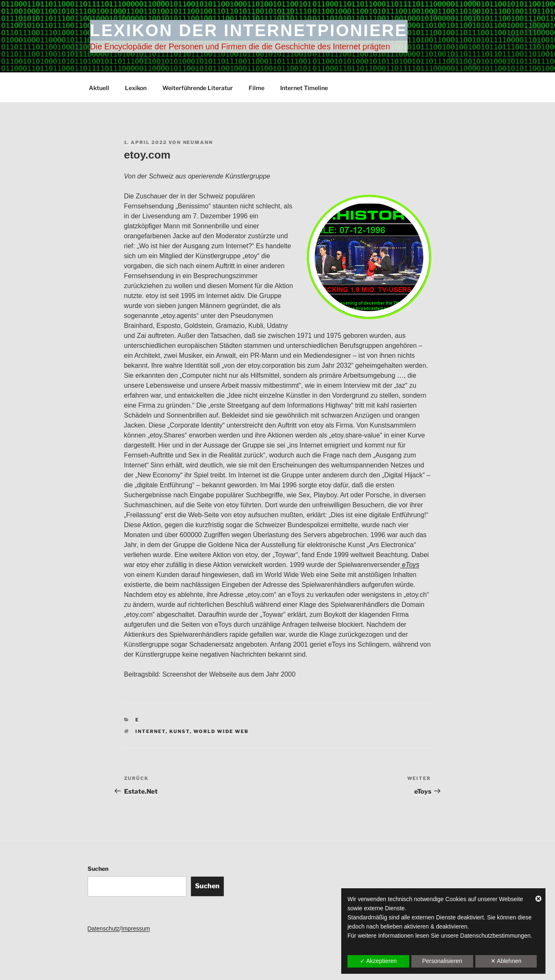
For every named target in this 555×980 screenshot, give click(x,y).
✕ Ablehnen (506, 961)
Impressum (136, 929)
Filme (257, 88)
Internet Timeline (304, 88)
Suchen (98, 869)
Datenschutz (104, 929)
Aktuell (99, 88)
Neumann (198, 142)
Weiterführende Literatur (198, 88)
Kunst (180, 731)
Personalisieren (442, 961)
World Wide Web (221, 731)
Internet (150, 731)
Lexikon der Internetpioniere (249, 30)
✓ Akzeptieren (378, 961)
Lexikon (136, 88)
